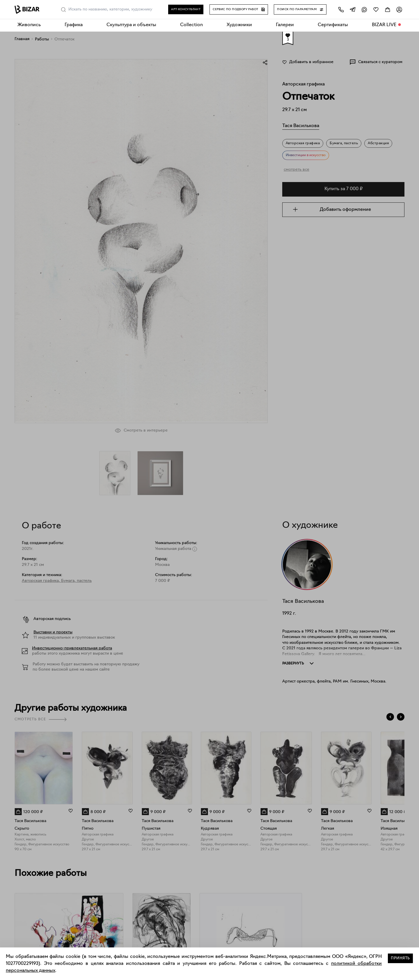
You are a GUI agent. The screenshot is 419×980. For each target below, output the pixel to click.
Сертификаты (333, 25)
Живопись (29, 25)
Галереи (285, 25)
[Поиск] (63, 10)
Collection (191, 25)
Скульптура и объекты (131, 25)
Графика (74, 25)
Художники (239, 25)
